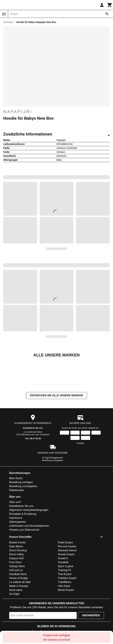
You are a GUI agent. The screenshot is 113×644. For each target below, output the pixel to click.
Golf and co (16, 570)
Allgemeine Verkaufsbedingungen (29, 510)
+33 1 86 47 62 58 (33, 439)
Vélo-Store (64, 586)
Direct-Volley (17, 554)
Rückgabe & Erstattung (23, 514)
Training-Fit (64, 570)
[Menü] (4, 14)
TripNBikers (65, 582)
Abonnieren (91, 615)
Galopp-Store (17, 566)
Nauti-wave (16, 590)
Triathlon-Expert (67, 578)
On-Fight (14, 594)
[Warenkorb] (110, 5)
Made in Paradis (19, 586)
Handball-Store (18, 574)
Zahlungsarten (18, 522)
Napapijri (57, 112)
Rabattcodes (17, 490)
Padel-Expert (66, 542)
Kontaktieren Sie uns (33, 428)
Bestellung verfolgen (21, 482)
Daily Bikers (16, 546)
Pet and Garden (67, 546)
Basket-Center (18, 542)
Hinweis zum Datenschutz (24, 530)
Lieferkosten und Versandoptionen (29, 526)
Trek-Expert (65, 574)
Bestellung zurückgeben (52, 460)
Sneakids (63, 562)
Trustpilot (80, 443)
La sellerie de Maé (20, 582)
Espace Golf (16, 558)
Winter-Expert (66, 590)
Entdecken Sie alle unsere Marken (57, 395)
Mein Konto (16, 478)
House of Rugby (19, 578)
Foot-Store (15, 562)
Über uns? (15, 502)
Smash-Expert (66, 554)
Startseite (8, 22)
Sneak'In (63, 558)
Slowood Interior (67, 550)
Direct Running (18, 550)
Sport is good (66, 566)
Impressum (16, 518)
